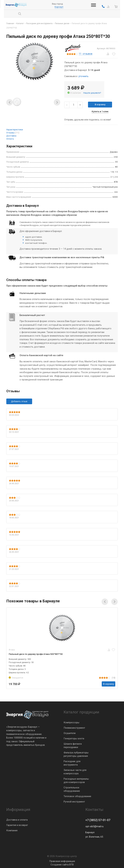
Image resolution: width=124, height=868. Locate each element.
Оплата (10, 139)
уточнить (83, 76)
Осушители (70, 733)
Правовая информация (62, 861)
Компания (12, 830)
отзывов (86, 54)
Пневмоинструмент (74, 728)
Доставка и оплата (17, 820)
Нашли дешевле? (92, 93)
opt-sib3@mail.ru (94, 826)
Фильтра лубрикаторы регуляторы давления (76, 754)
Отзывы (13, 133)
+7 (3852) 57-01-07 (98, 820)
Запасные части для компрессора (75, 772)
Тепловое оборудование (77, 796)
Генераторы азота (74, 738)
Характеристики (15, 130)
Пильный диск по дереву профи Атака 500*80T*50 (36, 654)
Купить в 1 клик (100, 111)
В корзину (100, 104)
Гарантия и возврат (17, 825)
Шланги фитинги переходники (73, 745)
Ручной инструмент (74, 801)
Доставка (11, 136)
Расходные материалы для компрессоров (76, 780)
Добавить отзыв (19, 401)
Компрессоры (71, 722)
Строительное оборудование (72, 789)
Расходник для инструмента (72, 763)
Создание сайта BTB (62, 865)
